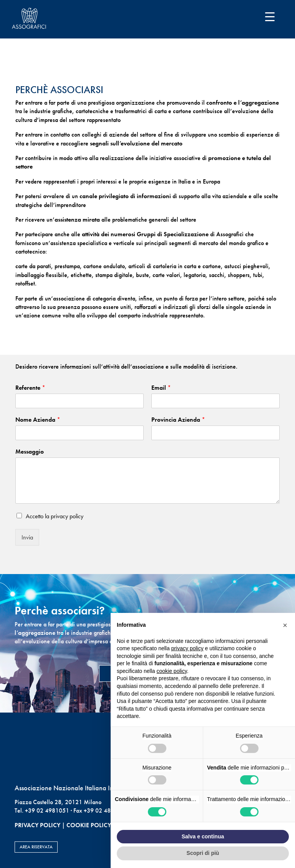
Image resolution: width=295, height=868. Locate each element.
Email (161, 388)
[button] (285, 625)
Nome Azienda (38, 420)
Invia (27, 537)
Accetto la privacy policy (55, 516)
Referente (30, 388)
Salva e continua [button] (203, 836)
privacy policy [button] (187, 648)
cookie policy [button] (172, 671)
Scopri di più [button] (203, 853)
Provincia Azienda (178, 420)
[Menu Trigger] (270, 16)
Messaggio (30, 452)
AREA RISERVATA (36, 847)
